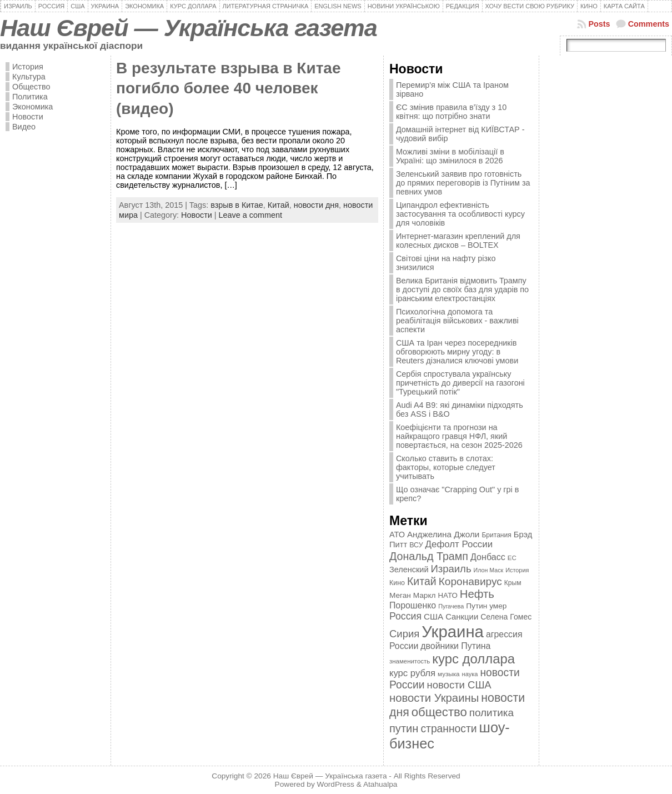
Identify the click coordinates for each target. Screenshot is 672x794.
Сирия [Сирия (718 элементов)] (404, 634)
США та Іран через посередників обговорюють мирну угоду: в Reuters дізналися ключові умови (457, 352)
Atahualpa (380, 784)
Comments (649, 24)
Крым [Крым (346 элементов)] (513, 583)
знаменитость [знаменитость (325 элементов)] (410, 661)
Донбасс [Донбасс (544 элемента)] (488, 557)
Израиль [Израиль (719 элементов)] (451, 569)
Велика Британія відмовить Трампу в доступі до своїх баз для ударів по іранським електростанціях (462, 289)
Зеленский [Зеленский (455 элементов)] (409, 570)
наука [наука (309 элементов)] (470, 674)
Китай (279, 205)
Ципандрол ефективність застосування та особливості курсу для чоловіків (460, 214)
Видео (24, 127)
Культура (29, 77)
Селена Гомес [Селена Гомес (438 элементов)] (506, 617)
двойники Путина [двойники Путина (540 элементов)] (455, 646)
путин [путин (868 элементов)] (404, 728)
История (28, 67)
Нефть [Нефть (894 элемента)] (477, 594)
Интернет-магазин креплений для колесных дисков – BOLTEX (458, 241)
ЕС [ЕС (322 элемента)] (512, 558)
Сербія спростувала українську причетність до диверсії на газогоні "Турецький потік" (460, 383)
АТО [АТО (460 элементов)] (397, 535)
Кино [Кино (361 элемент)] (397, 583)
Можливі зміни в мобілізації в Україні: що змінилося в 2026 (450, 156)
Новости (28, 117)
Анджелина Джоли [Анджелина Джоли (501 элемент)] (443, 534)
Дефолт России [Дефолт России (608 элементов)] (459, 544)
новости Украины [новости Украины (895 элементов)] (434, 698)
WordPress (336, 784)
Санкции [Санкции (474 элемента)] (462, 617)
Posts (599, 24)
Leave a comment (250, 215)
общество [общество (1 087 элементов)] (439, 712)
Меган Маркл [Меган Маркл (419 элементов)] (413, 595)
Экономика (32, 107)
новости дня (316, 205)
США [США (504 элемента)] (433, 616)
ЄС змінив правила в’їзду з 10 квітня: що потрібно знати (451, 112)
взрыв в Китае (237, 205)
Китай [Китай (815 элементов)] (422, 581)
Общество (31, 87)
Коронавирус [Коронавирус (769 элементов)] (470, 581)
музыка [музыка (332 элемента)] (449, 674)
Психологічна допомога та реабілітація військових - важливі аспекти (457, 321)
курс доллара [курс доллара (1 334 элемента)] (473, 659)
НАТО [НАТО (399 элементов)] (448, 595)
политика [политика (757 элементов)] (492, 713)
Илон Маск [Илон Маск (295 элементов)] (489, 570)
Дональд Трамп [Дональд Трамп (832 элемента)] (429, 556)
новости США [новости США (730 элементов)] (459, 685)
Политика (30, 97)
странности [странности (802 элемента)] (448, 729)
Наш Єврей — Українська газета (189, 28)
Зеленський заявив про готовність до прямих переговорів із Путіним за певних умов (463, 183)
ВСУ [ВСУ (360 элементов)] (416, 545)
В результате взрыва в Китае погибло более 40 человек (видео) (228, 88)
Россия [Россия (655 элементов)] (405, 616)
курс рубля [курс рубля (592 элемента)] (412, 673)
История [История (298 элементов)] (517, 570)
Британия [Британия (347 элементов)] (496, 535)
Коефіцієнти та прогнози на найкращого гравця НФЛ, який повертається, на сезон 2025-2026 (459, 436)
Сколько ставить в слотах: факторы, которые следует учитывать (446, 467)
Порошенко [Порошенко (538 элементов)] (413, 605)
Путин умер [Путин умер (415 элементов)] (486, 606)
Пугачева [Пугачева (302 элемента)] (451, 606)
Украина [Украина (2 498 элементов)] (453, 631)
